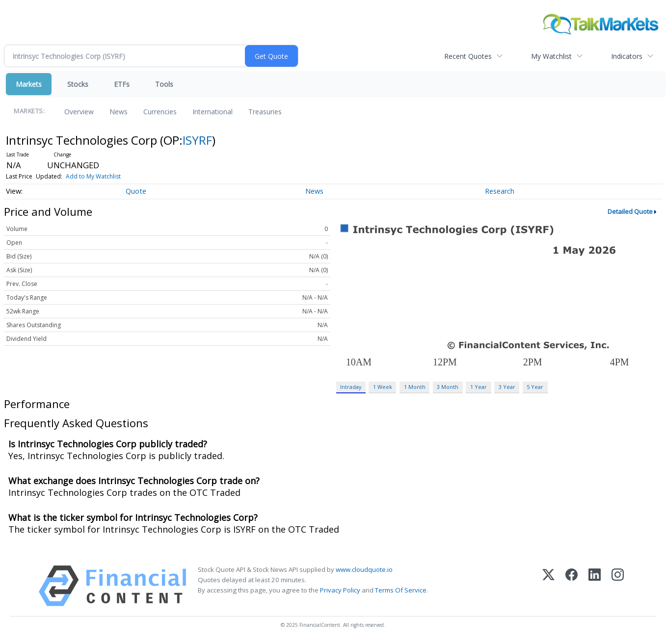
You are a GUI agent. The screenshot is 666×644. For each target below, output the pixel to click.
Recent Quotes (468, 56)
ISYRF (197, 140)
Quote (136, 191)
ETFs (122, 84)
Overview (79, 112)
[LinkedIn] (595, 586)
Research (500, 191)
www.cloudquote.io (364, 569)
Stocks (78, 84)
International (213, 112)
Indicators (627, 56)
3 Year (507, 387)
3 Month (448, 387)
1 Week (383, 387)
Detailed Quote (630, 211)
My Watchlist (551, 56)
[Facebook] (572, 586)
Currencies (160, 112)
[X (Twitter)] (548, 586)
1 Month (415, 387)
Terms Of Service (401, 590)
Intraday (351, 387)
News (119, 112)
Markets (29, 84)
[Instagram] (618, 586)
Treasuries (265, 112)
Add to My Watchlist (93, 176)
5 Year (535, 387)
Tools (164, 84)
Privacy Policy (340, 590)
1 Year (479, 387)
